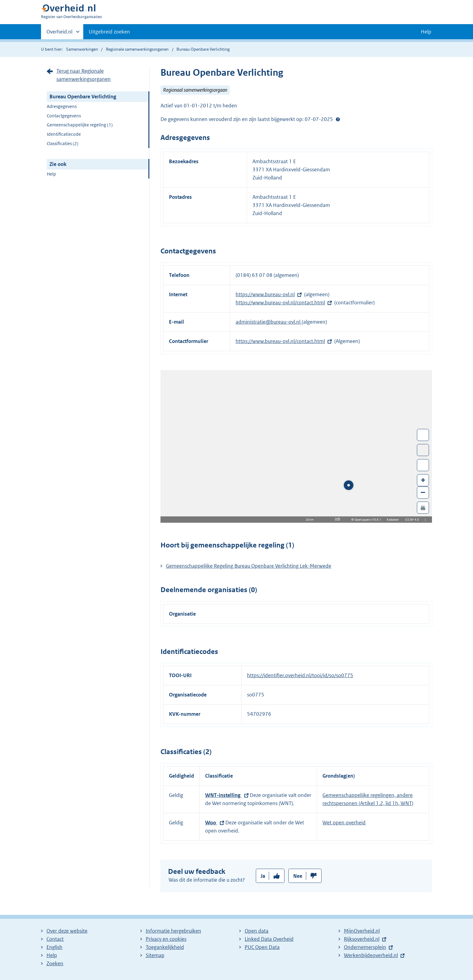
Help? (338, 119)
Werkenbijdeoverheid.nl (371, 955)
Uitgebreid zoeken (109, 32)
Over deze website (67, 931)
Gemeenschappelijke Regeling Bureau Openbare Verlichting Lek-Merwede (249, 566)
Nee (298, 876)
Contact (55, 939)
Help (51, 174)
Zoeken (55, 963)
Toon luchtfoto (423, 450)
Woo (211, 823)
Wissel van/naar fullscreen (423, 435)
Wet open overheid (344, 823)
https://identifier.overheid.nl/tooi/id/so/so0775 (300, 675)
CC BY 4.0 (414, 520)
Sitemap (155, 955)
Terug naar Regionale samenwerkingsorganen (84, 75)
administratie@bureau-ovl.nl (269, 322)
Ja (263, 876)
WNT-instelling (223, 795)
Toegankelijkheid (165, 947)
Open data (257, 931)
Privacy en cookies (166, 939)
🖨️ (423, 507)
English (54, 947)
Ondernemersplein (365, 947)
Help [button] (426, 32)
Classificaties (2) (63, 143)
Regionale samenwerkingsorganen (137, 49)
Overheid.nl (59, 33)
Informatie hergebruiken (173, 931)
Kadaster (394, 520)
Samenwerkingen (83, 49)
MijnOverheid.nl (362, 931)
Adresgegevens (62, 106)
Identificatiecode (64, 134)
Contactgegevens (64, 116)
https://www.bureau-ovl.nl (265, 294)
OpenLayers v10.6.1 (369, 520)
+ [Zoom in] (423, 480)
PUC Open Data (262, 947)
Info (338, 519)
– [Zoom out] (423, 492)
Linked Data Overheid (269, 939)
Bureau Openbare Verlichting (83, 97)
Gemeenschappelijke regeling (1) (80, 125)
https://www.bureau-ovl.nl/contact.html (280, 303)
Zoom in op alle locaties (423, 465)
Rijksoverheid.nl (362, 939)
